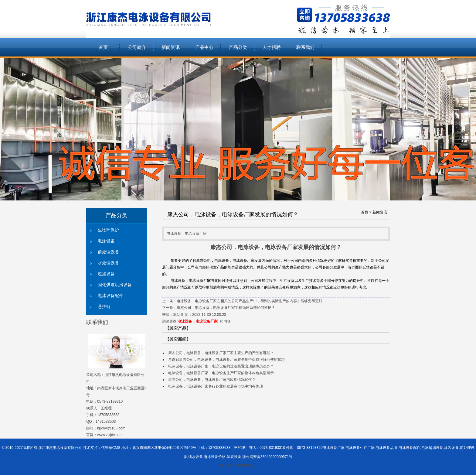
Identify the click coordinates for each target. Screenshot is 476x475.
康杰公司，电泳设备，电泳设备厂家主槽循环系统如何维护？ (226, 308)
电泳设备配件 (110, 296)
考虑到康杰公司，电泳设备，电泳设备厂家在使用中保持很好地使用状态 (226, 360)
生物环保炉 (108, 230)
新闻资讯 (171, 47)
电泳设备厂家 (243, 261)
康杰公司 (203, 261)
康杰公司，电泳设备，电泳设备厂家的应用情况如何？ (212, 380)
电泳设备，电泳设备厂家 (198, 321)
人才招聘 (272, 47)
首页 (103, 47)
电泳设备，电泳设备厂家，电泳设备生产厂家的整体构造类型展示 (221, 373)
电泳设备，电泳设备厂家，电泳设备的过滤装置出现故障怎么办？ (221, 366)
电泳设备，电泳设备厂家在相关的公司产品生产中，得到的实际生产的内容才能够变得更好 (250, 301)
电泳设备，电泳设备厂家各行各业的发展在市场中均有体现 (216, 386)
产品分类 (238, 47)
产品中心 (204, 47)
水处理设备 (108, 263)
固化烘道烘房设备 (115, 285)
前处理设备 (108, 252)
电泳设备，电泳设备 (187, 281)
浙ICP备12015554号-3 (238, 466)
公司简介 (137, 47)
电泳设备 (106, 241)
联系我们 (305, 47)
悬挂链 (104, 307)
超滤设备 (106, 274)
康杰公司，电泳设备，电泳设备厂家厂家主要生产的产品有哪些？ (221, 353)
